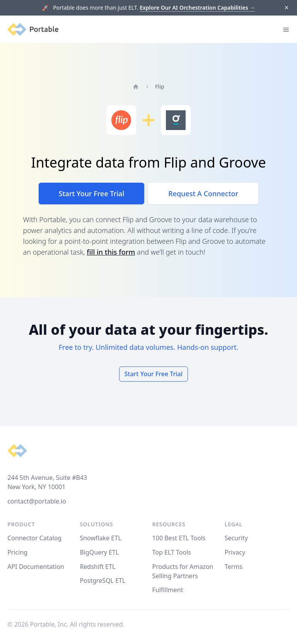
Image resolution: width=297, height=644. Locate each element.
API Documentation (36, 567)
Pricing (17, 552)
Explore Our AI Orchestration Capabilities (197, 8)
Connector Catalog (34, 538)
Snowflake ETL (100, 538)
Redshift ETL (97, 567)
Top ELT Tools (172, 552)
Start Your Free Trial (91, 194)
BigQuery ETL (99, 552)
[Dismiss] (286, 8)
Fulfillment (168, 590)
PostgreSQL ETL (102, 581)
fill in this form (111, 252)
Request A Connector (203, 194)
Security (236, 538)
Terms (234, 567)
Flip (160, 86)
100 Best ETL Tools (179, 538)
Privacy (235, 552)
